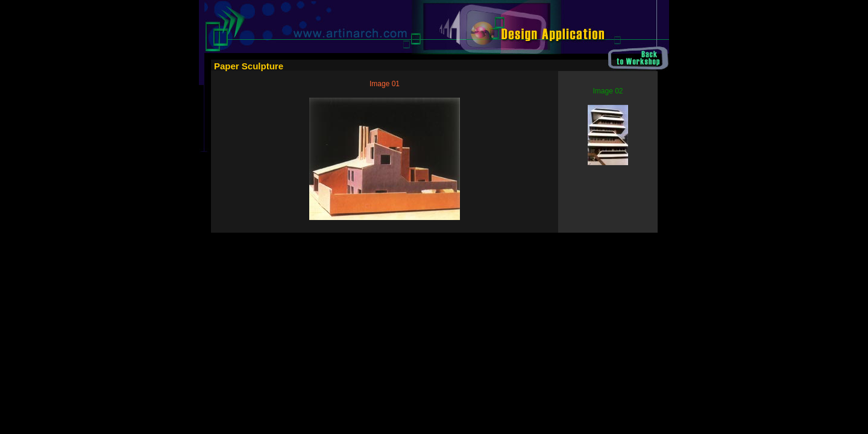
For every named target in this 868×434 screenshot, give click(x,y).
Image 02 (608, 91)
